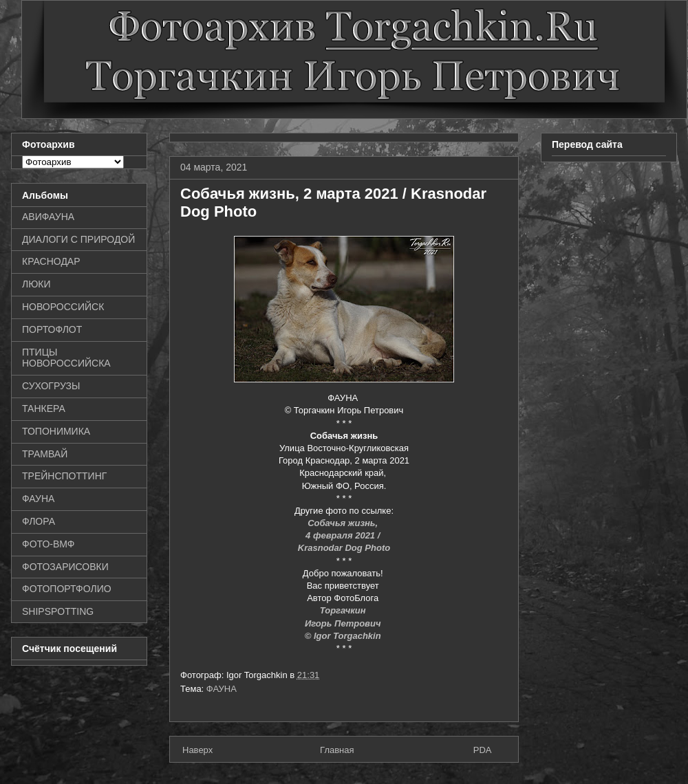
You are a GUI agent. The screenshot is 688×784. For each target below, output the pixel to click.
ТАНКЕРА (44, 409)
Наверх (197, 750)
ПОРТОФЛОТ (52, 329)
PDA (483, 750)
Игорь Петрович (344, 623)
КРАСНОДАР (51, 261)
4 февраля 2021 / (344, 535)
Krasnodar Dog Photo (344, 548)
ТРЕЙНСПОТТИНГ (64, 476)
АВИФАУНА (48, 217)
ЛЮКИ (36, 284)
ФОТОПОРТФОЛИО (67, 589)
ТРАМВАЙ (45, 454)
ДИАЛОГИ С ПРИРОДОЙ (78, 239)
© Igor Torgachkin (344, 636)
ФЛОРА (39, 521)
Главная (337, 750)
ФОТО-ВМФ (49, 544)
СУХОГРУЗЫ (51, 386)
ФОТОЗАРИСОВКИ (65, 567)
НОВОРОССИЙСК (63, 307)
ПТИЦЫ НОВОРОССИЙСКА (66, 358)
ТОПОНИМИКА (56, 431)
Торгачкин (344, 610)
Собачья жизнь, (344, 523)
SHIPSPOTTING (58, 611)
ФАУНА (222, 689)
